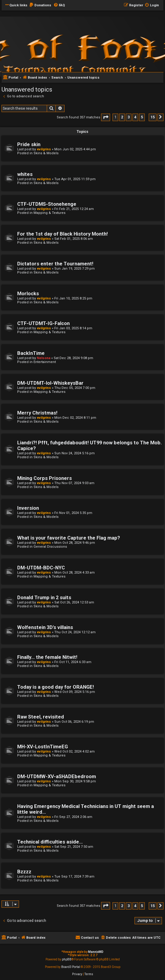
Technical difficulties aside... (50, 842)
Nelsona (44, 358)
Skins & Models (46, 153)
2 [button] (122, 117)
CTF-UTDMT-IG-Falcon (43, 323)
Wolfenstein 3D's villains (45, 627)
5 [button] (142, 117)
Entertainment (45, 362)
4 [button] (135, 117)
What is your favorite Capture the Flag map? (69, 538)
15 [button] (153, 117)
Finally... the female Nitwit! (47, 657)
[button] (106, 117)
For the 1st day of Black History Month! (62, 234)
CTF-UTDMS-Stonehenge (47, 204)
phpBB (67, 959)
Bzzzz (24, 872)
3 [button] (129, 117)
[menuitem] (40, 5)
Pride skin (29, 144)
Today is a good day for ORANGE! (56, 687)
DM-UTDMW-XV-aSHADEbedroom (57, 776)
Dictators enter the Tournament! (55, 264)
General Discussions (50, 547)
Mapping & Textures (49, 213)
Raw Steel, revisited (41, 717)
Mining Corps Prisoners (44, 478)
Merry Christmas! (37, 413)
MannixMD (96, 952)
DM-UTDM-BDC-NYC (41, 568)
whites (25, 174)
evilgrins (44, 149)
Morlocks (28, 294)
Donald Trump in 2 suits (44, 598)
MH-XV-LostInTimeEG (43, 747)
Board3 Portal (71, 967)
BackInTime (31, 353)
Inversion (28, 508)
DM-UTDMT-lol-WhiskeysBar (50, 383)
